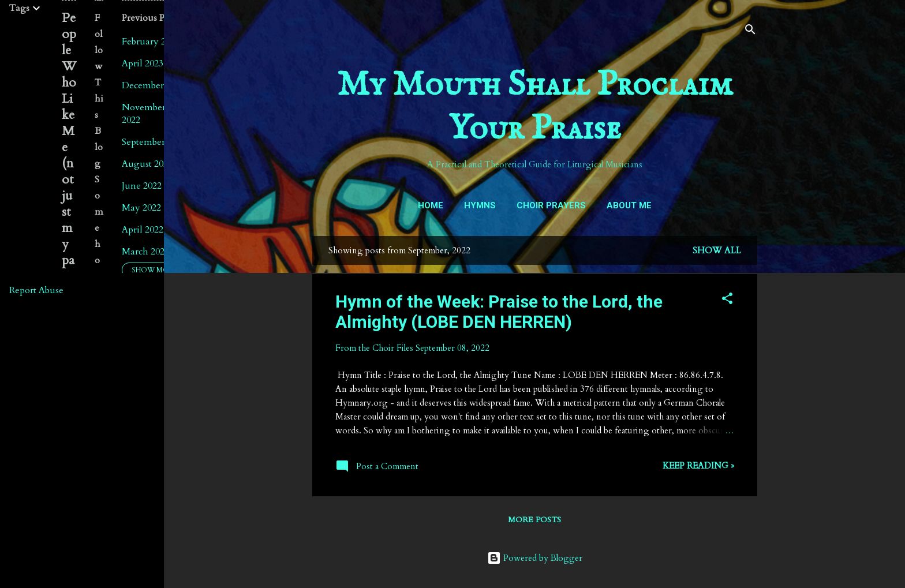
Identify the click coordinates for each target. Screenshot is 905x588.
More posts (534, 520)
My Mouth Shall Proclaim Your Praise (535, 107)
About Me (629, 205)
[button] (727, 300)
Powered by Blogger (535, 558)
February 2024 (151, 42)
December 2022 (153, 85)
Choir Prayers (551, 205)
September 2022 (154, 142)
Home (431, 205)
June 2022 (142, 186)
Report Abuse (36, 290)
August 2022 (147, 164)
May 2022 (141, 208)
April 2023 (143, 63)
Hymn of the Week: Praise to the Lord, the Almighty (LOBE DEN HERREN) (499, 312)
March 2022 (145, 252)
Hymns (480, 205)
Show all (717, 250)
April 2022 (143, 230)
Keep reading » (698, 466)
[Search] (750, 31)
